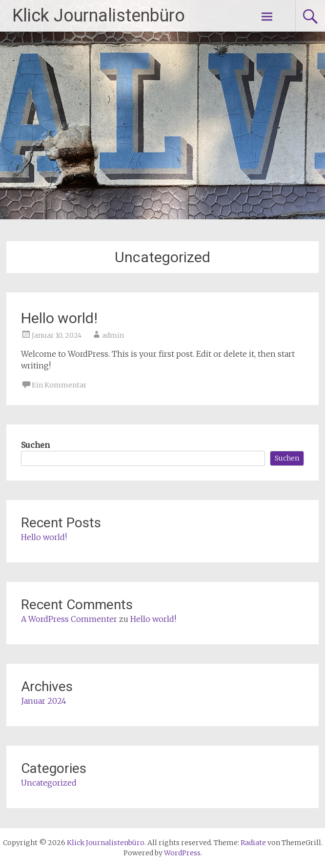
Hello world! (59, 318)
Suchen (35, 445)
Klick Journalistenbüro (99, 16)
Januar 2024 (44, 701)
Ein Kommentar (59, 385)
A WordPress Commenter (69, 619)
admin (113, 335)
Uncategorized (49, 783)
